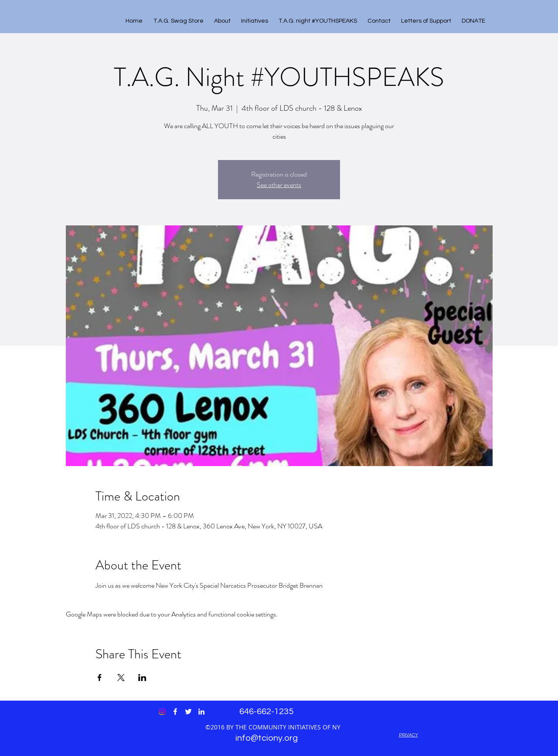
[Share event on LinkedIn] (142, 678)
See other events (279, 185)
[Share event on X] (121, 678)
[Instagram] (162, 712)
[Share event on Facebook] (100, 678)
